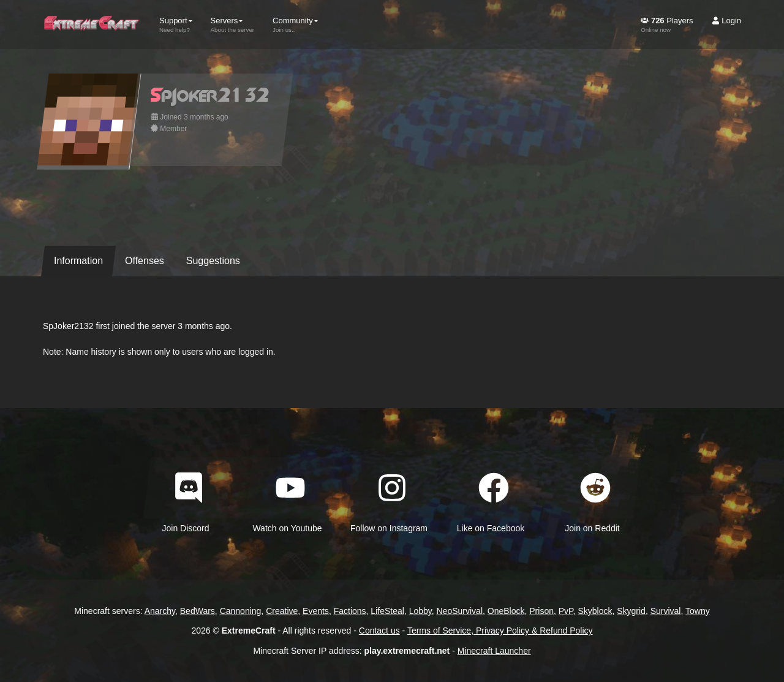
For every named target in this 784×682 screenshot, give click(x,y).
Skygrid (631, 611)
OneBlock (506, 611)
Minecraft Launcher (494, 651)
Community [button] (295, 25)
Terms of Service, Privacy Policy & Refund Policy (500, 631)
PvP (566, 611)
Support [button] (176, 25)
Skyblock (595, 611)
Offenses (145, 261)
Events (316, 611)
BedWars (198, 611)
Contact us (379, 631)
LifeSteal (387, 611)
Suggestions (213, 261)
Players (667, 25)
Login (726, 21)
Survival (666, 611)
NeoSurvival (460, 611)
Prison (541, 611)
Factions (350, 611)
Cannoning (241, 611)
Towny (698, 611)
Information (78, 261)
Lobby (420, 611)
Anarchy (160, 611)
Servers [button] (233, 25)
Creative (282, 611)
